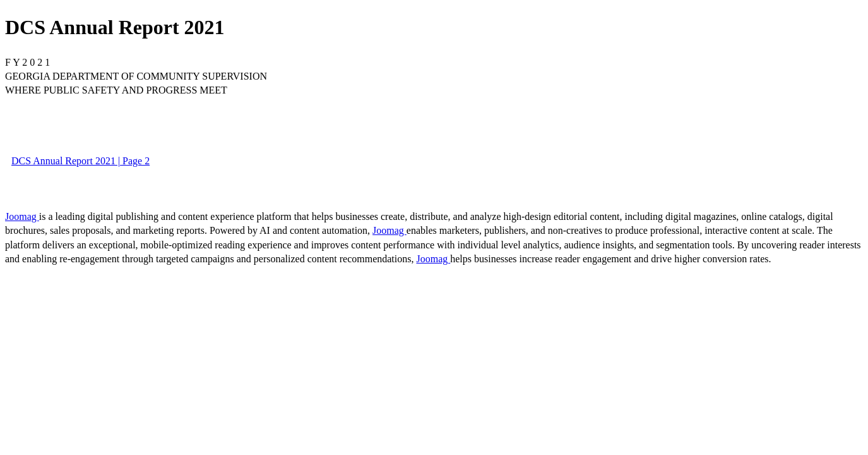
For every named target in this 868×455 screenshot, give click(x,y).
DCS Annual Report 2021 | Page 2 (80, 161)
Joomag (22, 216)
